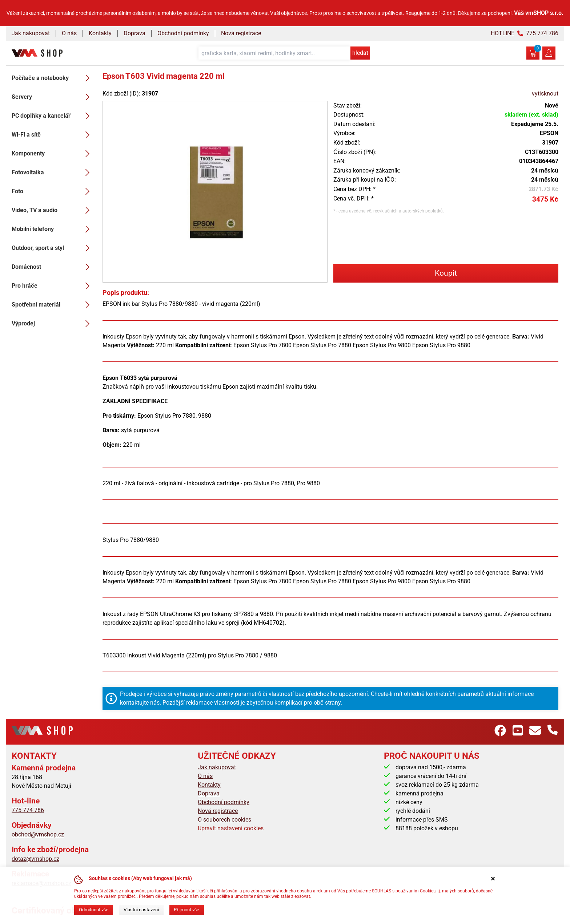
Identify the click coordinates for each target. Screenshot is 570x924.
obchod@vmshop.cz (38, 834)
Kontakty (100, 33)
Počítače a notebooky (53, 78)
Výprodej (53, 324)
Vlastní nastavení (141, 910)
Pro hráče (53, 286)
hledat (360, 53)
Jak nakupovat (31, 33)
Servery (53, 97)
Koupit (446, 273)
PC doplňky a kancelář (53, 116)
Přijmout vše (186, 910)
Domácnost (53, 267)
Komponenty (53, 154)
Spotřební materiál (53, 305)
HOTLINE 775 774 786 (525, 33)
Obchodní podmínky (183, 33)
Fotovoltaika (53, 173)
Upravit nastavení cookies (231, 828)
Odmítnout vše (94, 910)
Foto (53, 191)
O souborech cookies (224, 820)
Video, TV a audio (53, 210)
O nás (69, 33)
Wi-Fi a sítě (53, 135)
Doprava (135, 33)
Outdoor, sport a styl (53, 248)
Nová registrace (241, 33)
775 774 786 (28, 810)
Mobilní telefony (53, 229)
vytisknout (545, 94)
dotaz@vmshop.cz (35, 859)
